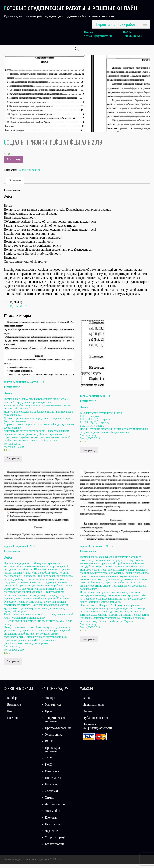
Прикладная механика (53, 753)
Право (49, 715)
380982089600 (133, 36)
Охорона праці (55, 841)
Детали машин (55, 808)
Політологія (53, 782)
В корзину (14, 164)
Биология (51, 788)
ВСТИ (49, 745)
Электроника (54, 738)
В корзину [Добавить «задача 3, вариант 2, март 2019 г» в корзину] (13, 463)
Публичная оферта (95, 722)
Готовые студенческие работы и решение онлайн (70, 8)
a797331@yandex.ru (98, 36)
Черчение (51, 835)
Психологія (52, 828)
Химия (49, 802)
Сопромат (51, 795)
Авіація (50, 702)
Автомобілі (52, 815)
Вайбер (12, 702)
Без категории (54, 848)
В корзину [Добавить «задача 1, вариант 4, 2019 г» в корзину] (13, 666)
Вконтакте (14, 708)
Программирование (58, 732)
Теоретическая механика (55, 723)
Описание (15, 184)
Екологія (51, 821)
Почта (11, 715)
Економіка (52, 775)
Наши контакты (94, 708)
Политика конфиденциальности (97, 730)
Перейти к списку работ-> (117, 24)
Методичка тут (13, 448)
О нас (87, 702)
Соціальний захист (29, 174)
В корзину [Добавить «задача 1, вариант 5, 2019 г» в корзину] (89, 643)
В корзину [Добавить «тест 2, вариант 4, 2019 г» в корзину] (89, 454)
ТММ (49, 762)
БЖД (48, 769)
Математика (53, 708)
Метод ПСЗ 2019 (15, 310)
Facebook (13, 722)
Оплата (88, 715)
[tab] (15, 184)
